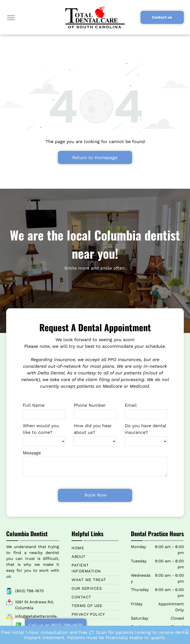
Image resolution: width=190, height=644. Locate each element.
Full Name (34, 405)
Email (131, 405)
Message (32, 453)
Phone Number (90, 405)
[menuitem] (95, 542)
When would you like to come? (41, 429)
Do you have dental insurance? (145, 429)
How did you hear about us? (93, 429)
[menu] (11, 18)
